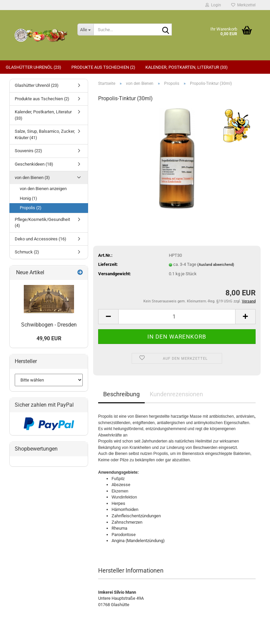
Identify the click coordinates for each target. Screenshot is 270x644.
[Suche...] (85, 30)
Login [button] (213, 5)
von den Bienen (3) (32, 178)
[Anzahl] (177, 317)
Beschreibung (121, 394)
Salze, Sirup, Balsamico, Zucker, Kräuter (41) (45, 134)
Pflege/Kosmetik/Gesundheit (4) (42, 223)
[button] (108, 317)
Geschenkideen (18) (34, 164)
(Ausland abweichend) (216, 265)
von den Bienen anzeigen (43, 189)
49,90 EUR (49, 338)
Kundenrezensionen (176, 394)
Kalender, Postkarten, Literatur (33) (187, 67)
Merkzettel (243, 5)
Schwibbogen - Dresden (49, 325)
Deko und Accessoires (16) (41, 239)
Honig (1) (28, 198)
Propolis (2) (31, 208)
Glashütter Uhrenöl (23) (33, 67)
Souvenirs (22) (28, 151)
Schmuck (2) (27, 252)
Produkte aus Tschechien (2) (103, 67)
